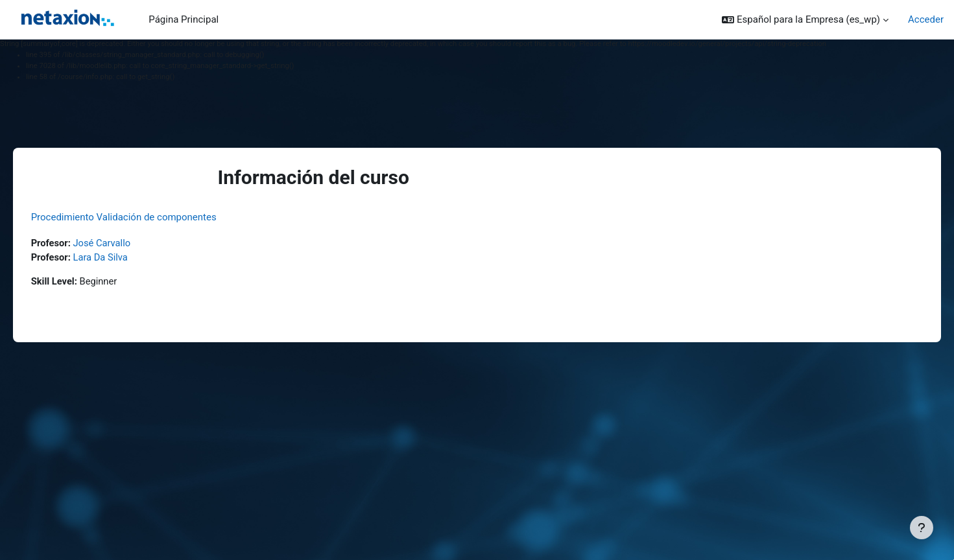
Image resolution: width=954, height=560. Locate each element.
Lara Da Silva (120, 257)
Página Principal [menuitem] (184, 19)
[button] (805, 20)
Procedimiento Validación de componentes (142, 217)
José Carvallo (122, 243)
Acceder (926, 19)
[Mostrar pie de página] (922, 528)
